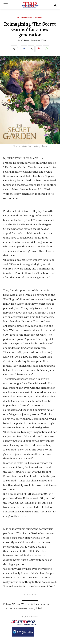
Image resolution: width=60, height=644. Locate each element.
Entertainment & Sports (30, 17)
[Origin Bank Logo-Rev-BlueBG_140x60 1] (23, 632)
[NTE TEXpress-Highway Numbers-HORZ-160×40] (23, 622)
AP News (25, 40)
